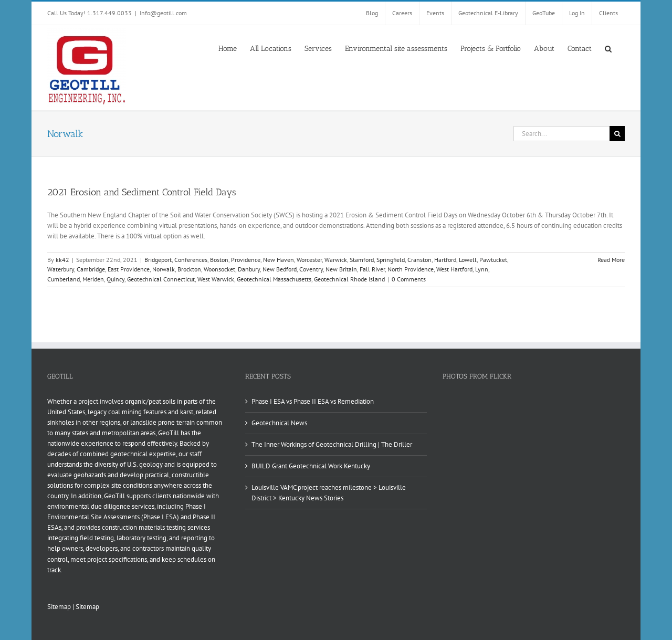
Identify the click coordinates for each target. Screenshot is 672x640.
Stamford (362, 260)
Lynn (482, 269)
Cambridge (91, 269)
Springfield (391, 260)
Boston (219, 260)
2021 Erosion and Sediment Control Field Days (142, 192)
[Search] (617, 134)
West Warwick (216, 279)
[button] (608, 48)
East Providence (129, 269)
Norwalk (164, 269)
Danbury (249, 269)
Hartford (445, 260)
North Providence (411, 269)
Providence (246, 260)
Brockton (189, 269)
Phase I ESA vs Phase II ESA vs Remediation (313, 401)
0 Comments (409, 279)
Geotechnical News (279, 423)
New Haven (279, 260)
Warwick (336, 260)
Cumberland (64, 279)
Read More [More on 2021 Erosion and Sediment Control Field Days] (611, 260)
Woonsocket (219, 269)
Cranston (419, 260)
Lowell (468, 260)
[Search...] (561, 134)
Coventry (311, 269)
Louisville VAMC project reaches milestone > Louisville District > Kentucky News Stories (329, 493)
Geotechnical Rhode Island (349, 279)
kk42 (62, 260)
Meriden (93, 279)
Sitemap (59, 607)
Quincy (115, 279)
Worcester (309, 260)
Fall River (372, 269)
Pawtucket (493, 260)
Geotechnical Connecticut (161, 279)
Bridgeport (158, 260)
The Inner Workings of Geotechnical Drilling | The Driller (332, 444)
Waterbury (61, 269)
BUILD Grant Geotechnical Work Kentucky (311, 466)
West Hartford (454, 269)
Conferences (191, 260)
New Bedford (280, 269)
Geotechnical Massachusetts (274, 279)
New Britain (341, 269)
